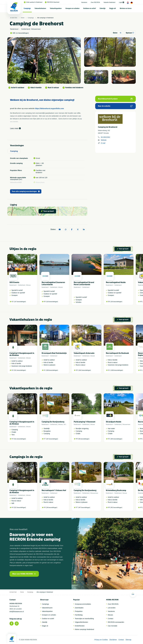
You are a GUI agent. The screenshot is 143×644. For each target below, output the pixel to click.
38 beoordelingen (52, 508)
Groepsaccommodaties (83, 604)
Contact (110, 619)
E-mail (103, 143)
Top (133, 594)
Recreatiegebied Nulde (116, 282)
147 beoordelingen (20, 302)
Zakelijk (103, 8)
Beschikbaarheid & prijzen (115, 99)
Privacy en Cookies (101, 640)
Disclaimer (113, 640)
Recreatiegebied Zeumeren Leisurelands (53, 283)
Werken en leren (126, 8)
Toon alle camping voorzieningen (26, 191)
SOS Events (14, 282)
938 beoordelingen (52, 370)
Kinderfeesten (80, 626)
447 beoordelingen (52, 439)
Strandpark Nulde (114, 422)
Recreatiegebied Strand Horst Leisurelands (84, 283)
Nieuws (110, 615)
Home (23, 18)
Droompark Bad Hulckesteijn (54, 353)
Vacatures (84, 2)
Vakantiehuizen (40, 8)
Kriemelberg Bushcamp (116, 490)
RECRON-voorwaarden (116, 622)
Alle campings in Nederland (45, 18)
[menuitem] (27, 8)
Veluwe (28, 285)
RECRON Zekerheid (52, 2)
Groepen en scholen (72, 8)
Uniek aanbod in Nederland (33, 2)
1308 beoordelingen (117, 370)
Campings (27, 8)
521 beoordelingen (20, 370)
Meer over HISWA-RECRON (24, 574)
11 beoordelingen (22, 33)
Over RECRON (95, 2)
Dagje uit (113, 8)
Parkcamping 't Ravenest (85, 422)
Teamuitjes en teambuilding (84, 619)
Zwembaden (79, 608)
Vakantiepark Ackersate (84, 353)
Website (104, 140)
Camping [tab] (14, 151)
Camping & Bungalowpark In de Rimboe (22, 354)
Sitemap (128, 640)
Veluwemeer (126, 424)
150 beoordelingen (116, 302)
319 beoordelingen (52, 302)
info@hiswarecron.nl (17, 612)
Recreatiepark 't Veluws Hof (54, 490)
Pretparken (79, 611)
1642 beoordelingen (85, 370)
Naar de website (115, 106)
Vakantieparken (56, 8)
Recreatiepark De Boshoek (117, 353)
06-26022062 (106, 137)
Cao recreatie (113, 626)
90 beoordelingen (84, 439)
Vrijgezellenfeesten (81, 622)
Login (121, 2)
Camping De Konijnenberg (53, 422)
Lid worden (112, 608)
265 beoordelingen (116, 439)
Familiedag (79, 615)
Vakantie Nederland (109, 2)
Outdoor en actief (89, 8)
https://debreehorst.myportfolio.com (49, 108)
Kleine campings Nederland (84, 629)
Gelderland (22, 285)
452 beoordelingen (116, 508)
